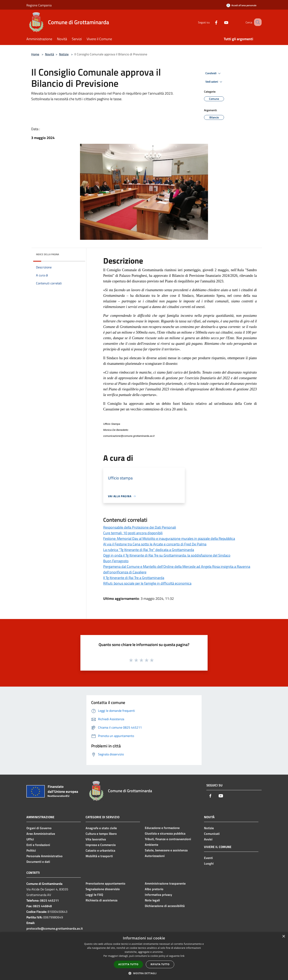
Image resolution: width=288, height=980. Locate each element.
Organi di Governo (39, 828)
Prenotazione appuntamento (105, 883)
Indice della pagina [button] (47, 254)
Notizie (64, 54)
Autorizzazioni (155, 856)
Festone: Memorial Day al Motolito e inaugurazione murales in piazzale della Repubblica (169, 538)
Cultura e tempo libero (101, 834)
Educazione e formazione (162, 828)
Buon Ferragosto (116, 561)
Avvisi (208, 839)
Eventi (208, 858)
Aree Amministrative (41, 834)
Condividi (214, 73)
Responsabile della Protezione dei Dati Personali (140, 527)
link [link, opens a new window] (182, 956)
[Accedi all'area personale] (241, 5)
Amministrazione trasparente (165, 883)
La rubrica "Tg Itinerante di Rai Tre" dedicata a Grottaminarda (149, 550)
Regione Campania (39, 5)
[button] (144, 973)
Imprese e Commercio (101, 845)
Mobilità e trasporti (99, 856)
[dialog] (144, 956)
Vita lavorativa (96, 839)
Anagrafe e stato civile (101, 828)
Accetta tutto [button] (128, 964)
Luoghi (209, 863)
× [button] (283, 936)
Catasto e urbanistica (100, 850)
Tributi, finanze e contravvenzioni (168, 839)
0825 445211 (49, 900)
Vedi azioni (214, 82)
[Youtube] (221, 22)
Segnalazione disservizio (103, 889)
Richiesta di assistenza (101, 900)
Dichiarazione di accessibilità (165, 906)
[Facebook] (211, 22)
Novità (49, 54)
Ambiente (151, 845)
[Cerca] (257, 22)
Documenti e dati (38, 862)
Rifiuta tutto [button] (160, 964)
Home (35, 54)
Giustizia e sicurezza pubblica (165, 833)
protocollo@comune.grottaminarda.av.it (55, 928)
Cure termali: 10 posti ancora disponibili (133, 533)
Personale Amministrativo (44, 856)
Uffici (30, 839)
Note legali (152, 900)
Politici (31, 850)
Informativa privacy (158, 895)
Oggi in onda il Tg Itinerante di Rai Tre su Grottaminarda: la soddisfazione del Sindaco (167, 555)
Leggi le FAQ (94, 895)
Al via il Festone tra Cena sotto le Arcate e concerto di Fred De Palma (155, 544)
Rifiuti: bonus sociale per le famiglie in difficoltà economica (147, 583)
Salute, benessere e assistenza (166, 850)
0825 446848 (42, 906)
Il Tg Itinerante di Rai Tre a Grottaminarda (134, 578)
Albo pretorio (154, 889)
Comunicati (212, 834)
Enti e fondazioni (38, 845)
